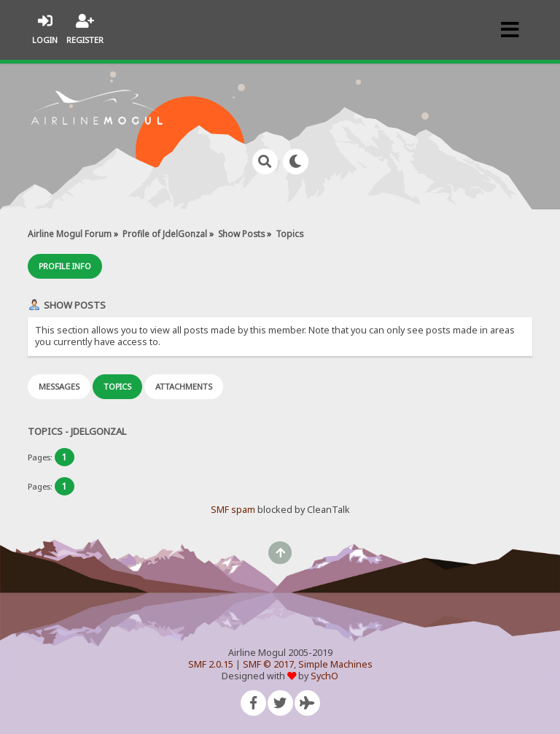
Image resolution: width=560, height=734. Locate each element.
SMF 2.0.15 (211, 664)
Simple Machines (335, 664)
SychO (324, 676)
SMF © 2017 (268, 664)
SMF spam (233, 510)
